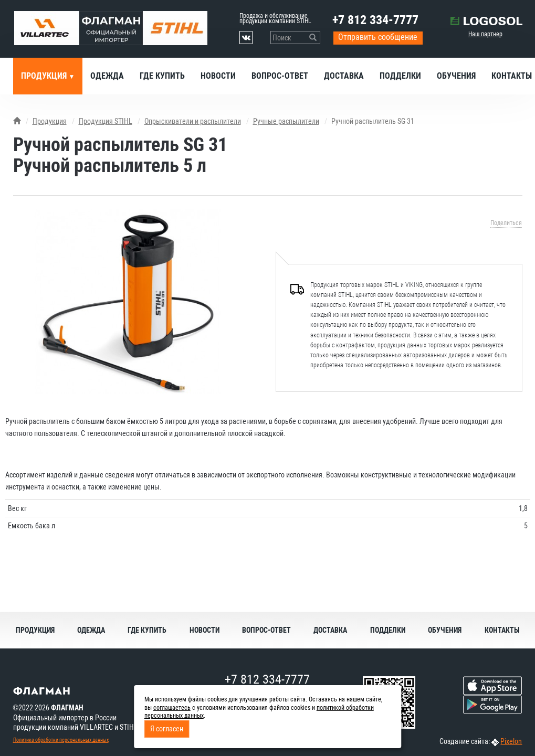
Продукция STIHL (106, 121)
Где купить (162, 76)
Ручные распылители (286, 121)
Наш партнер (485, 34)
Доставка (344, 76)
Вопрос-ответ (280, 76)
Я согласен (167, 729)
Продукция (45, 76)
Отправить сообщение (378, 37)
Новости (218, 76)
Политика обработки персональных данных (61, 740)
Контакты (502, 630)
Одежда (107, 76)
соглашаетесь (172, 708)
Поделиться (506, 223)
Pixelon (511, 741)
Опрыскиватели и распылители (193, 121)
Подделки (400, 76)
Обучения (456, 76)
